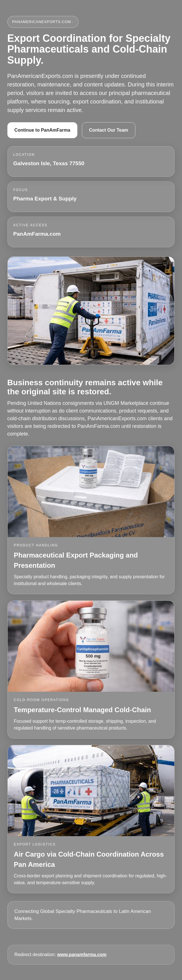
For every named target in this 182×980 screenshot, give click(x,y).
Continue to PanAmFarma (42, 130)
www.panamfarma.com (82, 955)
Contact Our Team (109, 130)
